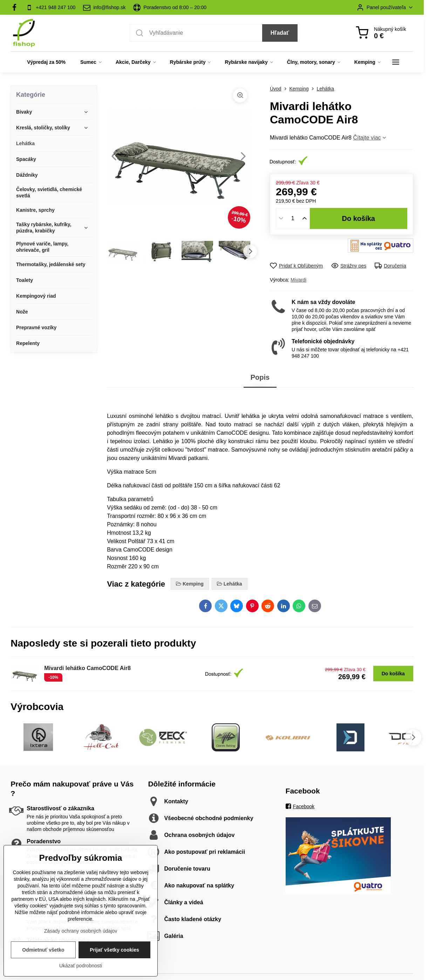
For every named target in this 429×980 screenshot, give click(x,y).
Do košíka (358, 218)
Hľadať (280, 33)
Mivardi (298, 280)
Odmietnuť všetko (43, 965)
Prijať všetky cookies (114, 965)
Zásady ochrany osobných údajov (81, 946)
